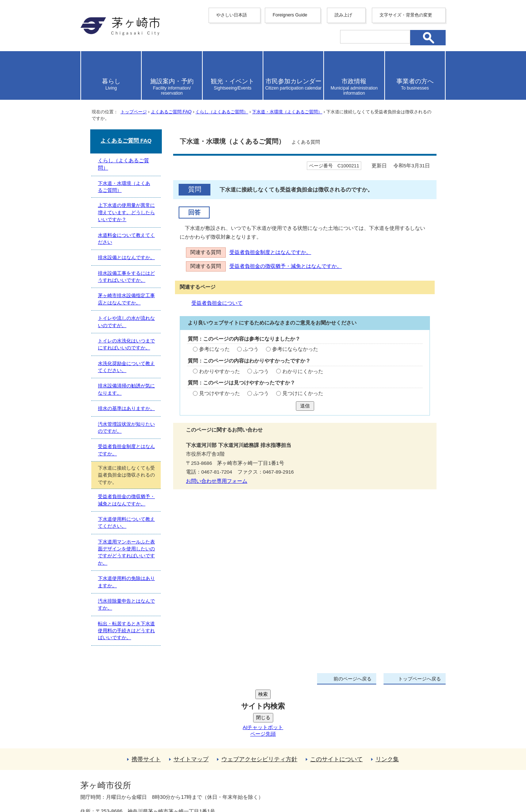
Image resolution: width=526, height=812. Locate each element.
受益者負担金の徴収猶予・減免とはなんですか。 (286, 266)
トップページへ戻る (420, 679)
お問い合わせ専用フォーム (217, 481)
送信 (305, 406)
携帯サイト (146, 704)
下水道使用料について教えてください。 (126, 523)
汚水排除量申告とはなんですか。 (126, 604)
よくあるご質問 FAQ (171, 112)
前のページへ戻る (352, 679)
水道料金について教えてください (126, 239)
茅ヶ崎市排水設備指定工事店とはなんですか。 (126, 299)
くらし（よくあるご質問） (222, 112)
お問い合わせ (166, 785)
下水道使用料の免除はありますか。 (126, 582)
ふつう (251, 349)
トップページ (134, 112)
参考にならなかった (295, 349)
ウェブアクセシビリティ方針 (259, 704)
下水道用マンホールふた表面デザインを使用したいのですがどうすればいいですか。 (126, 552)
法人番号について (169, 770)
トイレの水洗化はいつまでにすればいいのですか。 (126, 344)
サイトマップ (191, 704)
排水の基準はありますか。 (126, 408)
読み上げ (343, 15)
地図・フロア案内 (107, 785)
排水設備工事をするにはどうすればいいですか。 (126, 277)
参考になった (214, 349)
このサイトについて (336, 704)
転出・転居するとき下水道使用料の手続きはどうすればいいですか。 (126, 631)
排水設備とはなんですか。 (126, 257)
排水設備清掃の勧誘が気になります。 (126, 389)
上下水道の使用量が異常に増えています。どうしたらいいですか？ (126, 212)
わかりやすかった (220, 371)
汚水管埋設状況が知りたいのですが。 (126, 428)
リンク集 (387, 704)
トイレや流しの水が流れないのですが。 (126, 322)
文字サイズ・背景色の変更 (406, 15)
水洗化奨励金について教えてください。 (126, 367)
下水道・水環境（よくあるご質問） (287, 112)
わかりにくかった (303, 371)
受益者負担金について (217, 303)
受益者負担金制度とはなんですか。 (270, 252)
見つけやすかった (220, 393)
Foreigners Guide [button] (290, 15)
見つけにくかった (303, 393)
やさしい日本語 (232, 15)
